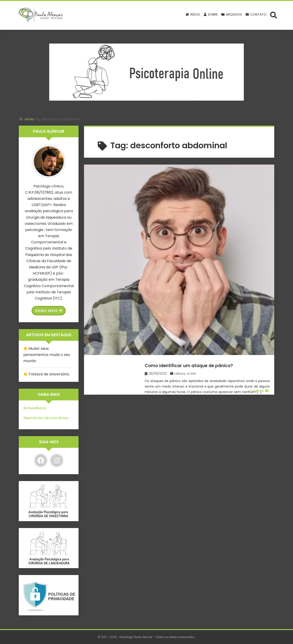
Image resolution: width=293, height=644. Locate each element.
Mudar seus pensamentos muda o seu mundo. (47, 355)
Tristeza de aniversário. (49, 374)
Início (29, 119)
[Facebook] (41, 460)
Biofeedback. (35, 408)
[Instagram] (57, 460)
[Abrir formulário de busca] (274, 15)
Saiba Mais (49, 311)
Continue (259, 229)
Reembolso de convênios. (46, 418)
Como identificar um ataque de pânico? (205, 178)
